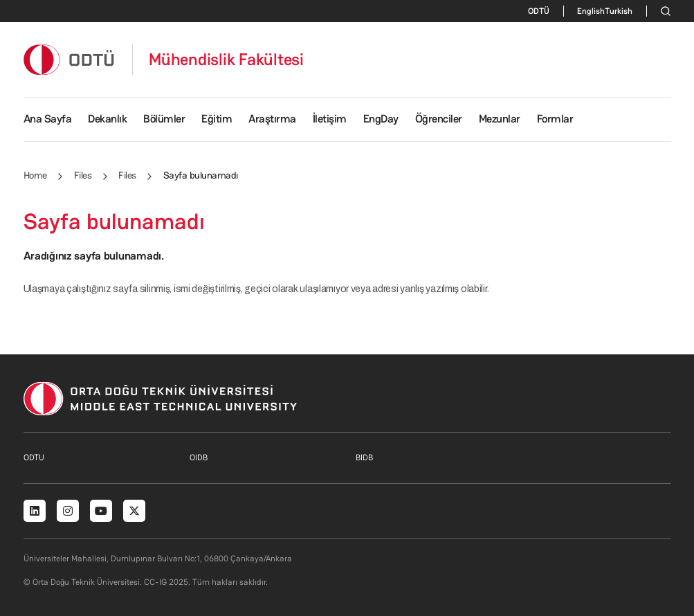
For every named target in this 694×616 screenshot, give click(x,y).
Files (83, 175)
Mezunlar (500, 119)
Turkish (619, 11)
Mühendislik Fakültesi (226, 60)
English (591, 11)
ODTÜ (539, 11)
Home (35, 175)
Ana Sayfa (48, 119)
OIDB (199, 458)
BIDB (364, 458)
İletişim (330, 119)
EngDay (381, 119)
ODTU (34, 458)
